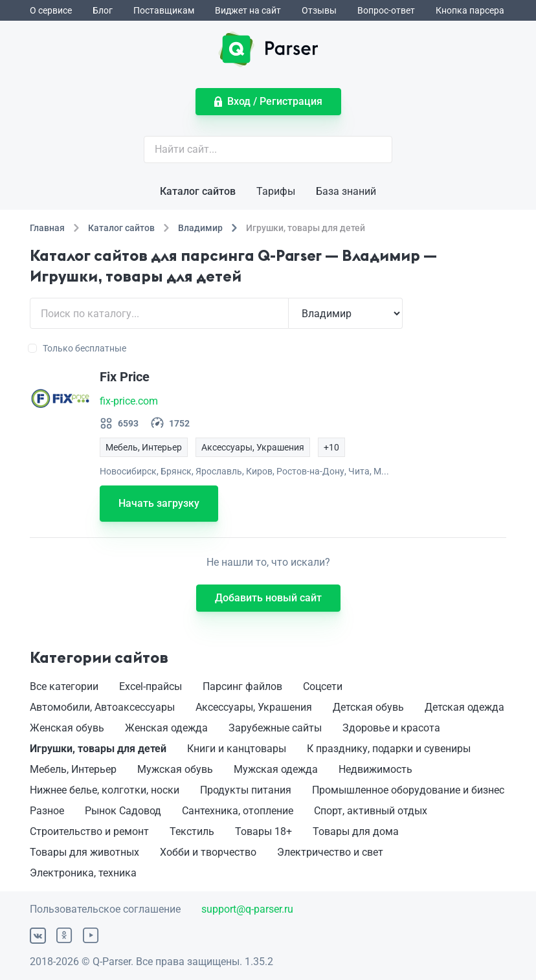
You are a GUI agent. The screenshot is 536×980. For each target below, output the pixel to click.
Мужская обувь (175, 769)
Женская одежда (166, 728)
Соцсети (323, 686)
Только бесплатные (78, 348)
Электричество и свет (330, 852)
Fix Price (125, 377)
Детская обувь (368, 707)
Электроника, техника (83, 873)
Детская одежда (464, 707)
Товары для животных (84, 852)
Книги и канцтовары (237, 749)
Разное (47, 811)
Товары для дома (356, 831)
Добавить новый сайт (268, 598)
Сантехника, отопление (238, 811)
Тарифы (276, 191)
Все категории (64, 686)
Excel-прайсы (151, 686)
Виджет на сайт (248, 10)
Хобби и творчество (208, 852)
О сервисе (51, 10)
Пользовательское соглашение (105, 909)
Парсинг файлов (242, 686)
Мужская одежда (276, 769)
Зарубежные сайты (275, 728)
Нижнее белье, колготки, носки (105, 790)
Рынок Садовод (123, 811)
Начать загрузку (159, 503)
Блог (103, 10)
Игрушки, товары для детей (98, 749)
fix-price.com (129, 401)
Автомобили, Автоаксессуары (102, 707)
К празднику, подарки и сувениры (389, 749)
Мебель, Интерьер (73, 769)
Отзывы (319, 10)
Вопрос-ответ (386, 10)
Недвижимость (375, 769)
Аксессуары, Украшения (254, 707)
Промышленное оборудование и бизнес (408, 790)
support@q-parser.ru (247, 909)
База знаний (346, 191)
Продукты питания (246, 790)
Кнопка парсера (470, 10)
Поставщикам (164, 10)
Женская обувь (67, 728)
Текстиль (192, 831)
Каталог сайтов (198, 191)
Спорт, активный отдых (371, 811)
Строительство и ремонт (89, 831)
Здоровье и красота (391, 728)
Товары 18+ (263, 831)
